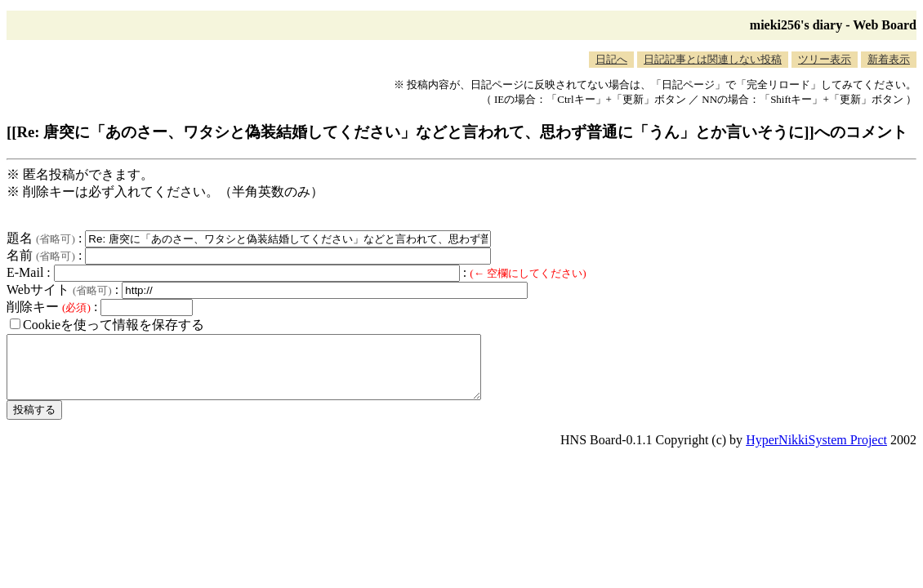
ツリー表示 (825, 59)
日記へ (611, 59)
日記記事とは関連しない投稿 (713, 59)
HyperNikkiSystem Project (816, 452)
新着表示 (889, 59)
